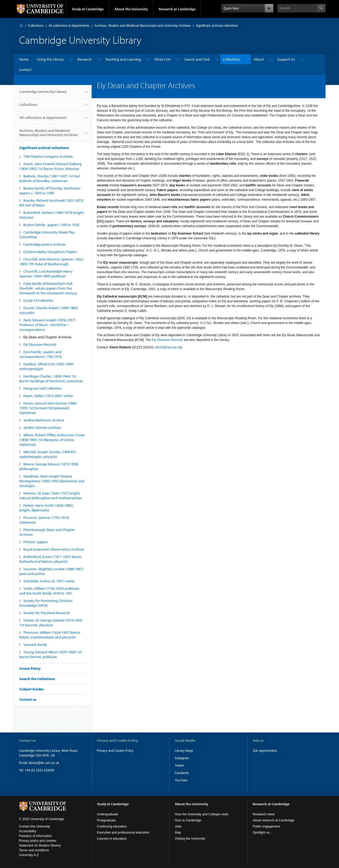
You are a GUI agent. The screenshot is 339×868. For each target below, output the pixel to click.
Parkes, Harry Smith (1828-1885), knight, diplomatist (46, 508)
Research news (264, 814)
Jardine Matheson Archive (44, 420)
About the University (131, 9)
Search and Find (197, 59)
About (259, 59)
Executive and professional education (123, 833)
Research (84, 59)
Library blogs (184, 751)
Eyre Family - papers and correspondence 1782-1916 (41, 354)
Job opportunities (265, 751)
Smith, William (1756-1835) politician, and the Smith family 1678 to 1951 (50, 591)
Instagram (182, 758)
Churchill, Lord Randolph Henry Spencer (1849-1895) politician (46, 274)
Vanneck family (35, 645)
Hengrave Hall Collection (43, 388)
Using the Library (50, 59)
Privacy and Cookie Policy (115, 751)
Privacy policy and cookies (38, 841)
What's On (163, 59)
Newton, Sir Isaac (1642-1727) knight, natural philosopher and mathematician (51, 496)
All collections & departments (69, 26)
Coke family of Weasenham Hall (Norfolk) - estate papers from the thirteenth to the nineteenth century (48, 288)
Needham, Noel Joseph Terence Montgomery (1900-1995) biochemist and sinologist (52, 481)
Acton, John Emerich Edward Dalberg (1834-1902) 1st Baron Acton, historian (50, 166)
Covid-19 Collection (38, 300)
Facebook (182, 773)
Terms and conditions (34, 850)
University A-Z (29, 855)
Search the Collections (37, 679)
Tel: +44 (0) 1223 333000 (37, 770)
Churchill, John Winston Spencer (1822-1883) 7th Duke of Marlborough (52, 262)
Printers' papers (36, 542)
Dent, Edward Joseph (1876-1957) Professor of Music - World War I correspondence (47, 325)
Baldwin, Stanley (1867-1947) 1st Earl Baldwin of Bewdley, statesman (50, 178)
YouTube (181, 780)
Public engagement (266, 826)
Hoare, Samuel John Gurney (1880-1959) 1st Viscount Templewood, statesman (48, 408)
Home (21, 26)
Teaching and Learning (123, 59)
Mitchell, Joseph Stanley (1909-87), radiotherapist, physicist (48, 454)
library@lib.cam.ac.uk (44, 763)
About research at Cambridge (273, 820)
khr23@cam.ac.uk (168, 347)
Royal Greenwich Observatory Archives (54, 549)
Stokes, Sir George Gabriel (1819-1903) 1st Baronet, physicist (51, 623)
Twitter (179, 766)
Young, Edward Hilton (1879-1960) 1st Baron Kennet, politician (51, 654)
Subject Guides (32, 689)
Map (178, 833)
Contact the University (35, 826)
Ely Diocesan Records (40, 344)
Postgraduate (106, 820)
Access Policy (30, 668)
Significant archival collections (217, 26)
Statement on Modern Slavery (40, 845)
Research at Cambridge (177, 9)
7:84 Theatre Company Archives (48, 156)
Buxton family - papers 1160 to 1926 (51, 225)
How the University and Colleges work (202, 814)
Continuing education (112, 826)
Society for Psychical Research (47, 613)
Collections (36, 26)
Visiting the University (190, 839)
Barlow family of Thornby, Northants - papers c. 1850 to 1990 (51, 191)
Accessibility (28, 831)
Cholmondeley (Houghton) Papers (50, 252)
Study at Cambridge (88, 9)
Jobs (178, 826)
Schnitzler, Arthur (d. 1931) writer (49, 581)
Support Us (286, 59)
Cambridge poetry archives (45, 244)
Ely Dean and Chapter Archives (47, 337)
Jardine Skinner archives (42, 428)
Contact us (28, 699)
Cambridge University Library (43, 94)
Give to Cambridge (188, 820)
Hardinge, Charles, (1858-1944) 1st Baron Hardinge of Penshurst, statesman (51, 379)
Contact (25, 70)
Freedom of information (35, 836)
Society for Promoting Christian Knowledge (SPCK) (46, 603)
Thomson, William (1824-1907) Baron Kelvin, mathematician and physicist (50, 635)
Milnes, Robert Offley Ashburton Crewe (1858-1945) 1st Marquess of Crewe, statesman (52, 440)
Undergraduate (108, 814)
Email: (24, 763)
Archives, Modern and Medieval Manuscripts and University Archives (142, 26)
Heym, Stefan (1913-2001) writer (48, 396)
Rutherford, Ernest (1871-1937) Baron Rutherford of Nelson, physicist (50, 559)
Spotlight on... (262, 833)
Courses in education (112, 839)
